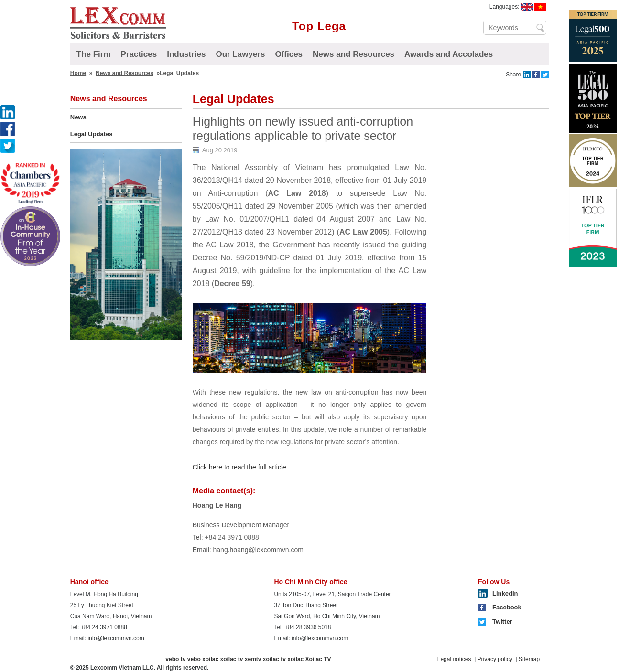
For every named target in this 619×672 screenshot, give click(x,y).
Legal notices (454, 659)
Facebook (507, 607)
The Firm (94, 54)
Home (78, 73)
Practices (139, 54)
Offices (289, 54)
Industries (186, 54)
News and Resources (353, 54)
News (78, 117)
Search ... (540, 28)
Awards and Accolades (449, 54)
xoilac (210, 659)
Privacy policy (495, 659)
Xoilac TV (318, 659)
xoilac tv (231, 659)
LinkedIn (505, 593)
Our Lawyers (240, 54)
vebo (194, 659)
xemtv (253, 659)
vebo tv (175, 659)
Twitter (502, 622)
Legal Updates (92, 134)
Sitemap (529, 659)
